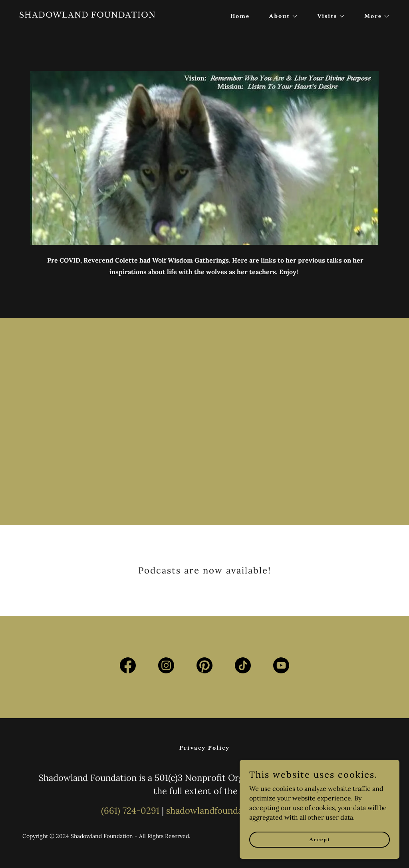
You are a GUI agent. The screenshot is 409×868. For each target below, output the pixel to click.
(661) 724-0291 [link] (130, 810)
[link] (109, 15)
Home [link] (240, 16)
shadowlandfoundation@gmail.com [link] (237, 810)
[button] (280, 16)
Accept (320, 839)
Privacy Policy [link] (205, 748)
